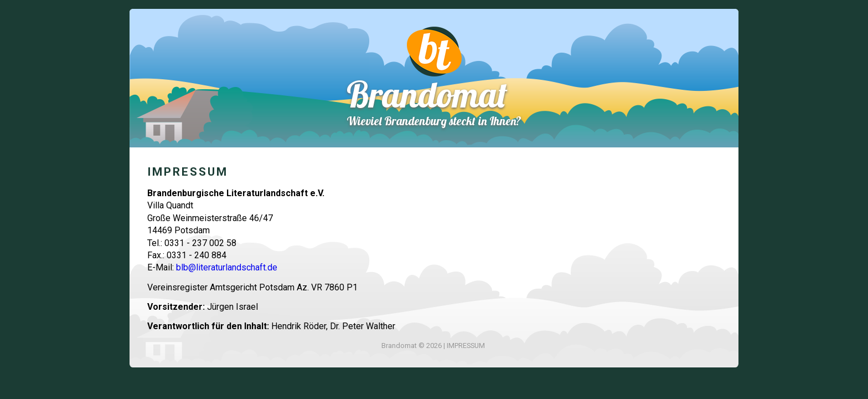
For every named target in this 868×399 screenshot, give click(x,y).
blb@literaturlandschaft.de (227, 267)
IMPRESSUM (466, 346)
